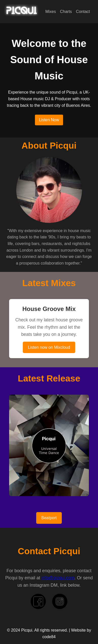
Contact (83, 12)
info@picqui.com (58, 578)
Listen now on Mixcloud (49, 347)
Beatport (49, 518)
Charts (66, 12)
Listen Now (49, 120)
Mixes (51, 12)
